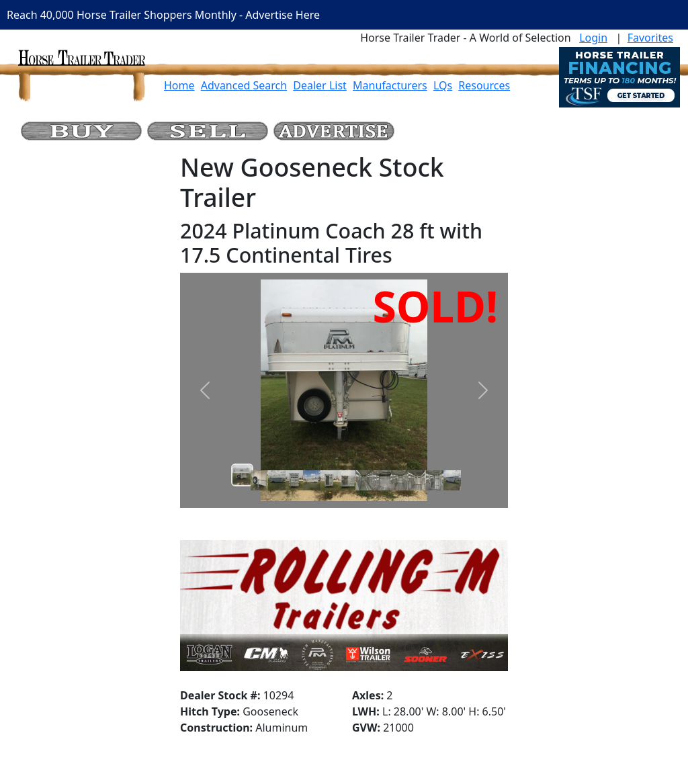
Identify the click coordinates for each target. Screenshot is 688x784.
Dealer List (320, 85)
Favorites (650, 38)
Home (179, 85)
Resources (484, 85)
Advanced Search (244, 85)
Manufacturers (390, 85)
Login (593, 38)
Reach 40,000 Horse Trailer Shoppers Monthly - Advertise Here (163, 15)
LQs (443, 85)
